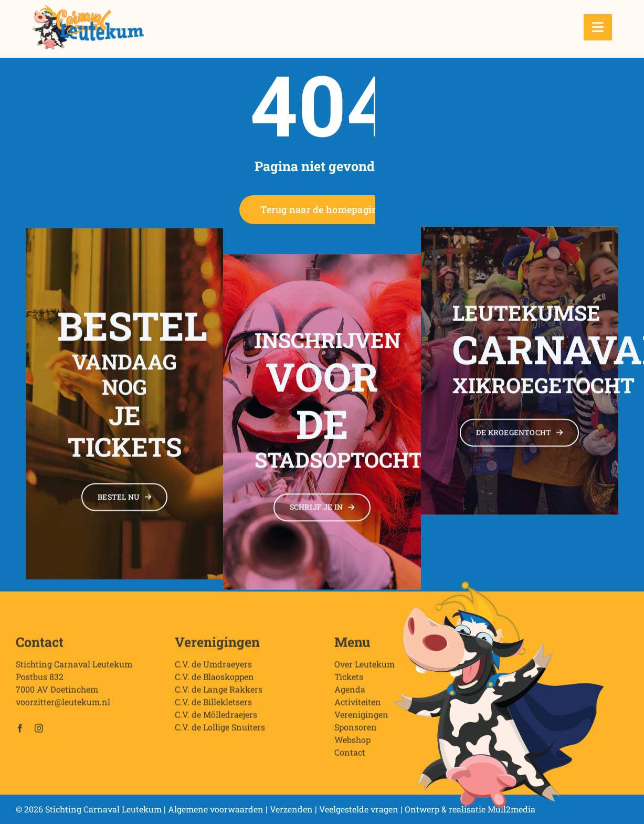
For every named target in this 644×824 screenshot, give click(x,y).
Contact (350, 756)
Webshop (352, 743)
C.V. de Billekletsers (213, 706)
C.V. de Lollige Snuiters (220, 731)
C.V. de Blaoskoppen (214, 680)
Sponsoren (356, 731)
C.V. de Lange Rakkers (219, 693)
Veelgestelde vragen (359, 809)
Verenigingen (361, 718)
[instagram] (39, 732)
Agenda (350, 693)
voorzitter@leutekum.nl (63, 706)
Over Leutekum (365, 668)
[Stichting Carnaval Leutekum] (88, 9)
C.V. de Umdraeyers (213, 668)
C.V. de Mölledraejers (216, 718)
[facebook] (20, 732)
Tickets (349, 680)
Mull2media (511, 809)
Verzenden (291, 809)
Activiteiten (358, 706)
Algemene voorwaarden (216, 809)
